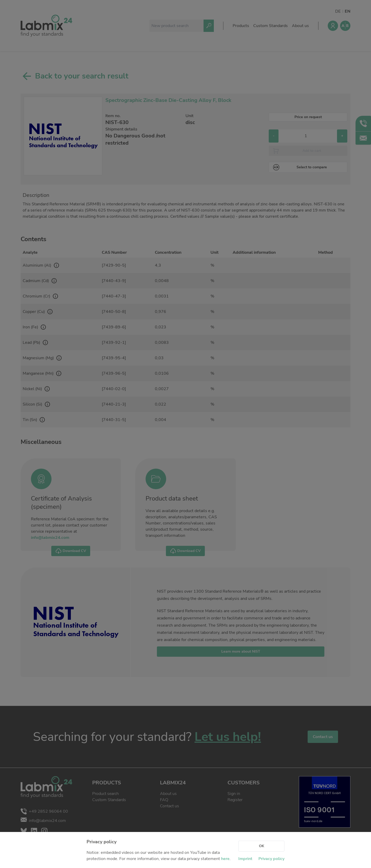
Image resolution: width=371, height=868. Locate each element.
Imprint (245, 859)
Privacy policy (271, 859)
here (225, 859)
